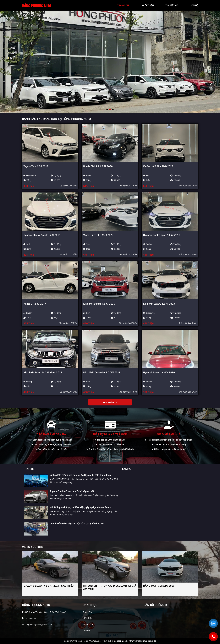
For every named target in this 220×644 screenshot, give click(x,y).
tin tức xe (172, 5)
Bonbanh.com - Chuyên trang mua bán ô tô (135, 641)
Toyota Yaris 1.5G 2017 (36, 166)
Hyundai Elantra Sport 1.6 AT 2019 (42, 235)
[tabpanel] (110, 62)
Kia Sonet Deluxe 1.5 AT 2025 (99, 303)
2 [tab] (110, 110)
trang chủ (124, 5)
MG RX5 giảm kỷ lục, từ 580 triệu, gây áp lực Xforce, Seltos (81, 507)
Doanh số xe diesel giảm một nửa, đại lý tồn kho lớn (77, 523)
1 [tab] (107, 110)
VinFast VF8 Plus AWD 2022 (158, 166)
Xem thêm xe (110, 402)
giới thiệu (148, 5)
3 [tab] (113, 110)
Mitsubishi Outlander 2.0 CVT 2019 (102, 372)
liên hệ (194, 5)
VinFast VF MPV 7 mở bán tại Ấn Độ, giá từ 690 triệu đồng (80, 475)
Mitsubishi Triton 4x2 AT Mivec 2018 (43, 372)
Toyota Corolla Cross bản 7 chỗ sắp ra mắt (72, 491)
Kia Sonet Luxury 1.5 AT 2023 (159, 303)
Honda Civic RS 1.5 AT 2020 (98, 166)
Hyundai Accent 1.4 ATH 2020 (159, 372)
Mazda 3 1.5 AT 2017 (35, 303)
